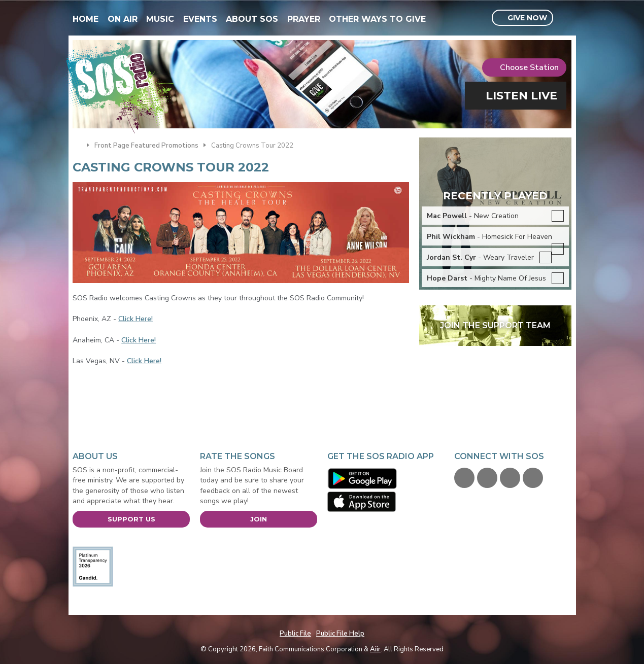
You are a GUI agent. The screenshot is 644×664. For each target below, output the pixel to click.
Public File (295, 634)
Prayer (304, 19)
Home (86, 19)
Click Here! (135, 319)
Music (160, 19)
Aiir (375, 649)
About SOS (252, 19)
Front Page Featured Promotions (146, 146)
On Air (123, 19)
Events (200, 19)
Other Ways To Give (377, 19)
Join (259, 519)
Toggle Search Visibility (565, 18)
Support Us (131, 519)
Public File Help (340, 634)
